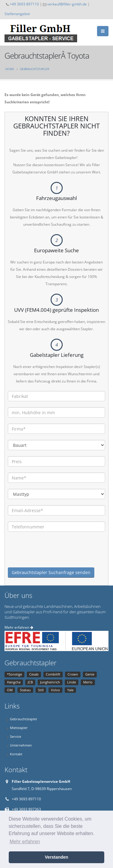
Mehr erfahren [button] (25, 842)
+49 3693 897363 (26, 809)
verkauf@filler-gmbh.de (67, 4)
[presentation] (54, 556)
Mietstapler (19, 728)
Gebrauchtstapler (35, 69)
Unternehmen (21, 745)
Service (16, 736)
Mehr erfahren (19, 627)
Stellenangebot (17, 14)
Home (10, 69)
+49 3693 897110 (24, 4)
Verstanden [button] (57, 857)
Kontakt (16, 754)
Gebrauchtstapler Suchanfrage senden (51, 572)
